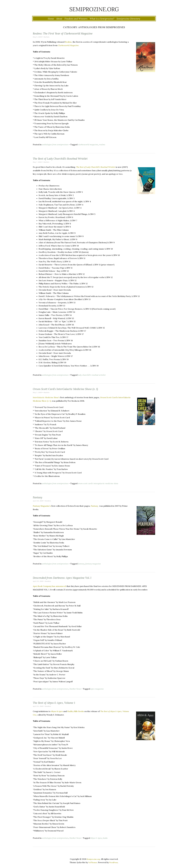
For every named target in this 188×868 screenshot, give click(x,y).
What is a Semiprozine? (102, 19)
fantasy (81, 564)
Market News (75, 689)
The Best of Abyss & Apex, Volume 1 (61, 702)
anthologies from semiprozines (55, 145)
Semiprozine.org (94, 8)
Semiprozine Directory (128, 19)
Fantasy (39, 497)
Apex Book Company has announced (49, 586)
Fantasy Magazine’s (42, 506)
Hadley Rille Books (76, 711)
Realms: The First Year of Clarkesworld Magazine (73, 33)
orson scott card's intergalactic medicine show (98, 483)
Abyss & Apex (57, 711)
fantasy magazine (93, 564)
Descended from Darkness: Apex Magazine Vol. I (72, 577)
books (105, 838)
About (59, 19)
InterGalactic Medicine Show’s (46, 397)
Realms (68, 42)
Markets (48, 37)
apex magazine (97, 689)
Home (51, 19)
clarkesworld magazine (88, 145)
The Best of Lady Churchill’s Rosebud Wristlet (70, 158)
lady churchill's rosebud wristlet (92, 375)
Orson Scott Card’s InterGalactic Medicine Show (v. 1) (76, 389)
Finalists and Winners (76, 19)
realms (102, 145)
